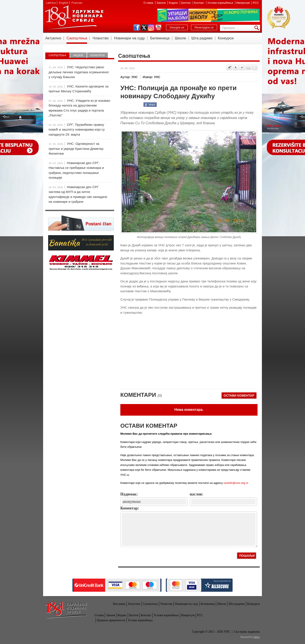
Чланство (101, 38)
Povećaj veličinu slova (229, 67)
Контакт (200, 3)
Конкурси (226, 38)
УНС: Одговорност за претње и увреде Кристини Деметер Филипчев (76, 149)
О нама (149, 3)
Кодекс (174, 3)
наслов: (196, 494)
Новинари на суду (129, 38)
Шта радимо (202, 38)
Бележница (160, 38)
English (64, 3)
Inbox (257, 637)
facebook (137, 28)
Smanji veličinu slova (242, 67)
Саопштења (77, 38)
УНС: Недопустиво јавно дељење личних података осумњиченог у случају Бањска (79, 72)
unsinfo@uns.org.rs (236, 483)
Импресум (243, 3)
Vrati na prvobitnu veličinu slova (236, 67)
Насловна (119, 604)
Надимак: (129, 494)
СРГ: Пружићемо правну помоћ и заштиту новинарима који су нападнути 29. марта (77, 129)
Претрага (258, 28)
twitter (144, 28)
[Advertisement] (153, 354)
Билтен (186, 3)
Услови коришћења (221, 3)
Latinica (51, 3)
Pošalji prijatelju (255, 67)
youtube (158, 28)
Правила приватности (111, 620)
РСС (256, 3)
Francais (77, 3)
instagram (151, 28)
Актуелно (53, 38)
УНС (74, 17)
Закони (161, 3)
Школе (181, 38)
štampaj (248, 67)
